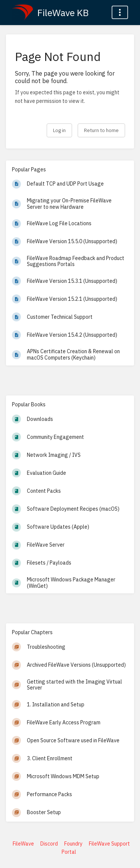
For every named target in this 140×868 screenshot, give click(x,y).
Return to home (101, 130)
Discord (49, 844)
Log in (59, 130)
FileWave (23, 844)
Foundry (73, 844)
